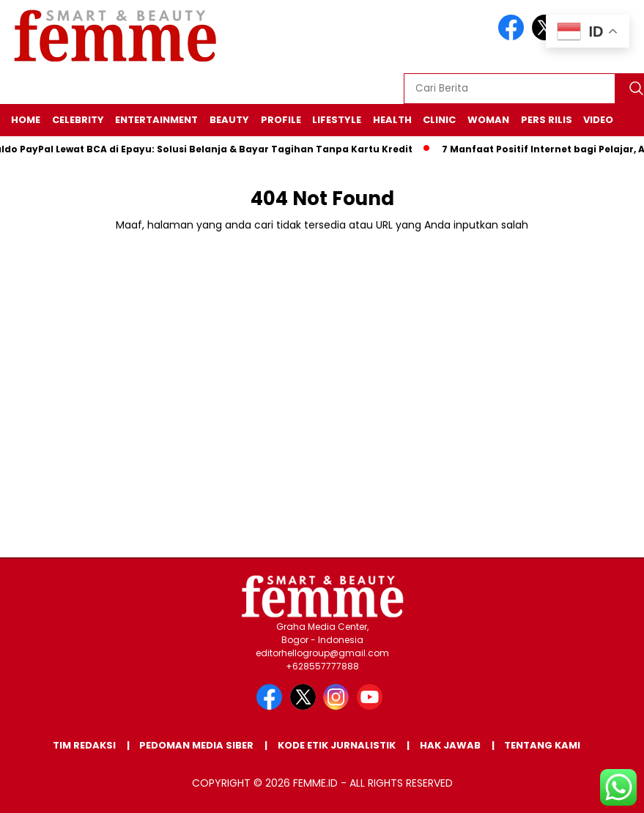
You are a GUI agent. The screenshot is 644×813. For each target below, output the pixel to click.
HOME (26, 120)
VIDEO (598, 120)
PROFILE (281, 120)
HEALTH (392, 120)
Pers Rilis (547, 120)
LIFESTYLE (337, 120)
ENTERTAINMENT (156, 120)
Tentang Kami (542, 745)
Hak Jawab (450, 745)
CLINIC (439, 120)
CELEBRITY (78, 120)
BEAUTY (229, 120)
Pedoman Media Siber (196, 745)
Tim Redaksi (84, 745)
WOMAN (488, 120)
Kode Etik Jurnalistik (337, 745)
